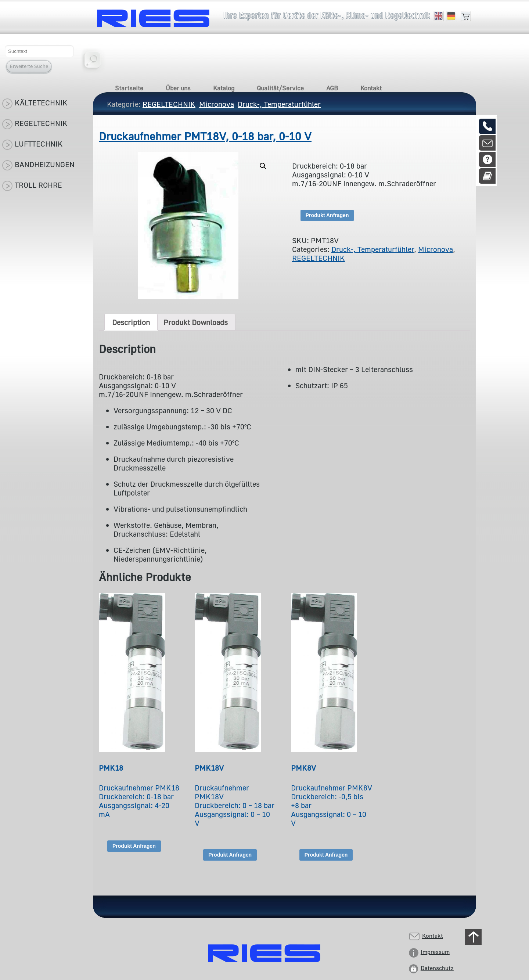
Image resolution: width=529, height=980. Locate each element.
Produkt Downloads (196, 322)
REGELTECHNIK (319, 258)
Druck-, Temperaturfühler (373, 249)
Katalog (224, 88)
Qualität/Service (280, 88)
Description (131, 322)
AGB (332, 88)
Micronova (436, 249)
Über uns (178, 88)
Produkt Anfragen (327, 215)
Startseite (129, 88)
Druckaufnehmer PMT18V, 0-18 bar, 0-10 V (205, 136)
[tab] (131, 322)
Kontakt (371, 88)
